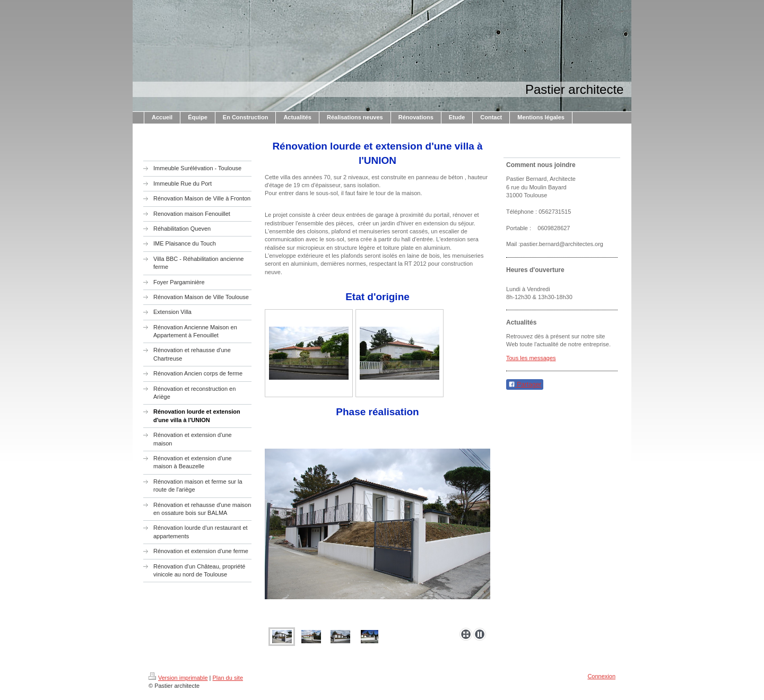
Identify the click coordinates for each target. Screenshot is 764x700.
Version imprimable (178, 678)
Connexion (601, 676)
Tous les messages (531, 358)
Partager (525, 384)
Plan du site (228, 678)
